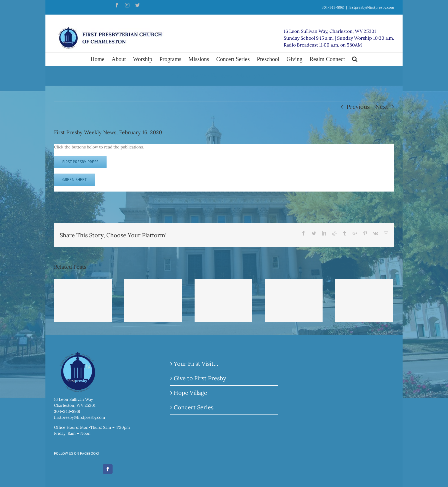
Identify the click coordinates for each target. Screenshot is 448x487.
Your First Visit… (196, 364)
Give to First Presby (200, 378)
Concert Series (194, 407)
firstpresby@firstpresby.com (371, 7)
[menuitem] (101, 59)
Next (382, 107)
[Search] (355, 59)
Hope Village (190, 393)
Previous (358, 107)
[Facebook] (108, 469)
